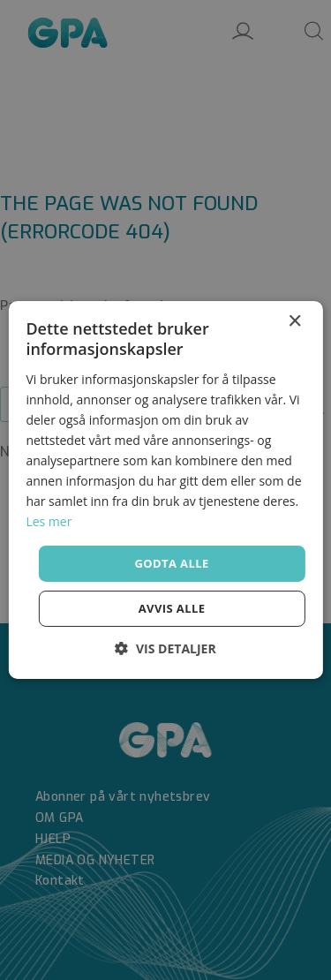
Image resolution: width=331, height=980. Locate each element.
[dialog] (165, 490)
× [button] (294, 322)
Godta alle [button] (171, 562)
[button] (165, 648)
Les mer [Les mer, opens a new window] (49, 521)
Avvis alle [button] (172, 608)
